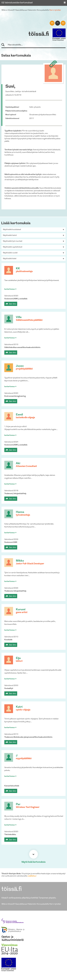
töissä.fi (39, 34)
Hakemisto (32, 10)
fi (58, 23)
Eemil (19, 415)
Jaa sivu (12, 304)
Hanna (20, 512)
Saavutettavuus (21, 10)
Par (18, 804)
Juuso (20, 366)
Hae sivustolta (4, 45)
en (52, 23)
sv (63, 23)
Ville (19, 317)
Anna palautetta (43, 10)
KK (18, 269)
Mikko (20, 561)
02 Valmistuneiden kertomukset (17, 3)
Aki (18, 463)
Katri (19, 707)
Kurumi (21, 610)
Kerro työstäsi (55, 10)
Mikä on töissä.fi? (8, 10)
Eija (18, 658)
